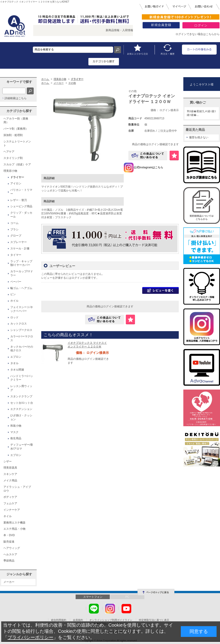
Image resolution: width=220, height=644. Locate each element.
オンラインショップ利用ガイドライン (111, 620)
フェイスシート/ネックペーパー (22, 309)
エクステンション (21, 409)
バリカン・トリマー (21, 192)
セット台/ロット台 (22, 403)
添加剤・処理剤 (13, 135)
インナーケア (12, 510)
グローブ (16, 236)
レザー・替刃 (19, 200)
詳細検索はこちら (16, 98)
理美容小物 (10, 171)
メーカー (9, 582)
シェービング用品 (21, 206)
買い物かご (198, 102)
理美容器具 (10, 468)
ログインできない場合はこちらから (198, 34)
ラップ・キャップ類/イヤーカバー (21, 263)
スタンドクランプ (21, 396)
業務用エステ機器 (14, 523)
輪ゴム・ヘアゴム (21, 288)
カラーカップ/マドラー (22, 273)
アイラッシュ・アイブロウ (17, 489)
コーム (14, 223)
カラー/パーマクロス (22, 338)
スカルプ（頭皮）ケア (17, 164)
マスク (14, 432)
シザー (8, 461)
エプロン (16, 357)
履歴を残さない (199, 137)
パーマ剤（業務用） (16, 129)
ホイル (14, 301)
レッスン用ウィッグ (21, 388)
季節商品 (9, 561)
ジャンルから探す (19, 574)
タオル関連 (17, 370)
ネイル (8, 516)
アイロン (16, 183)
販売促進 (9, 542)
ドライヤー (17, 177)
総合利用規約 (59, 620)
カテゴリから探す (19, 111)
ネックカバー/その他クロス (22, 349)
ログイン (77, 278)
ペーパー (16, 282)
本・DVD (9, 535)
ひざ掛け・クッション (21, 417)
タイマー (16, 255)
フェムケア (10, 503)
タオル (14, 363)
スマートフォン (93, 597)
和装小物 (16, 426)
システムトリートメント (17, 143)
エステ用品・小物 (14, 529)
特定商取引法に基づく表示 (154, 620)
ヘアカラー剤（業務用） (16, 121)
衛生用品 (16, 438)
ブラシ (14, 229)
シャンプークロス (21, 330)
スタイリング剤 (13, 158)
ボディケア (10, 497)
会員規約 (78, 620)
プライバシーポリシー (30, 637)
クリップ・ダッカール (21, 215)
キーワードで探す (19, 82)
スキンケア (10, 474)
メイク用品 (10, 480)
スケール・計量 (20, 248)
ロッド (14, 317)
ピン (13, 294)
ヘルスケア (10, 554)
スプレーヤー (19, 242)
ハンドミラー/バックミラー (22, 378)
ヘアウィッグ (12, 548)
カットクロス (19, 324)
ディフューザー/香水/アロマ (22, 447)
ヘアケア (9, 152)
